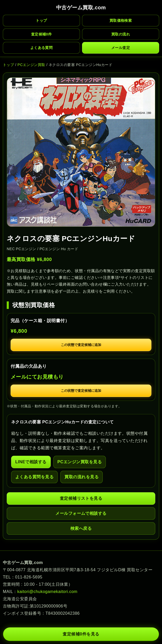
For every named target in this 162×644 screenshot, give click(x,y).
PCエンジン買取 (31, 65)
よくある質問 (42, 48)
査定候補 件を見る (81, 634)
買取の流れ (121, 34)
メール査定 (121, 48)
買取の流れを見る (82, 477)
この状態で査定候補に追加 (81, 345)
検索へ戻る (81, 528)
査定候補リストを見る (81, 498)
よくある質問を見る (34, 477)
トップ (41, 20)
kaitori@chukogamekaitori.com (47, 592)
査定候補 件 (42, 34)
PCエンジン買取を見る (80, 462)
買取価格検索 (121, 20)
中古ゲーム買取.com (81, 8)
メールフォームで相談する (81, 513)
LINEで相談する (31, 462)
